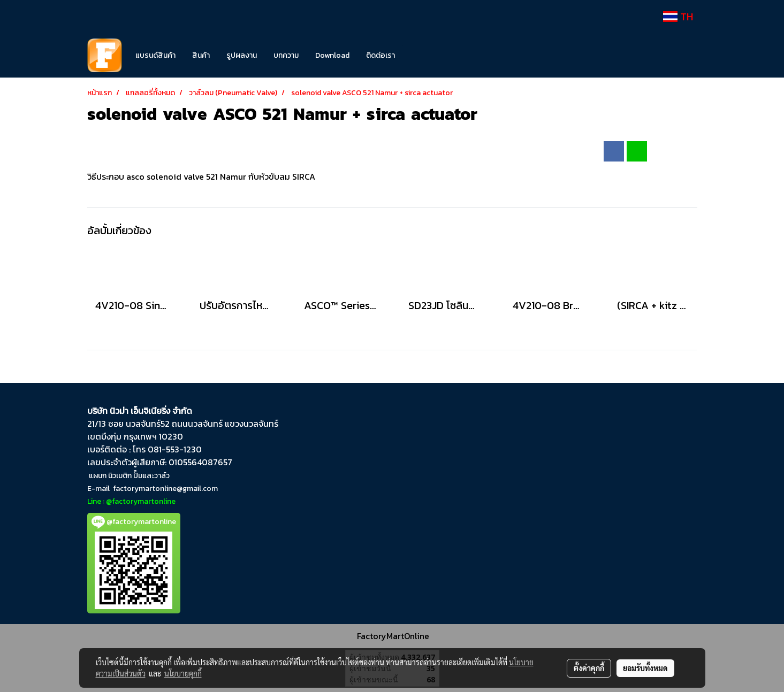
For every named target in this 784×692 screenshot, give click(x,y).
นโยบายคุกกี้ (183, 673)
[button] (419, 56)
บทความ (286, 55)
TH (678, 17)
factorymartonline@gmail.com (165, 489)
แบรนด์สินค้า (155, 55)
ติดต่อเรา (380, 55)
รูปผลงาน (242, 55)
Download (332, 55)
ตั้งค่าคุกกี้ (589, 668)
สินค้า (201, 55)
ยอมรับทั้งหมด (645, 668)
